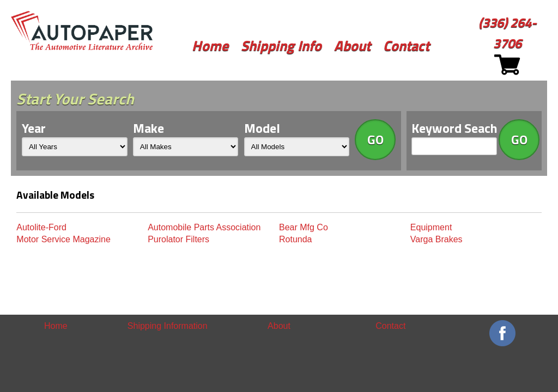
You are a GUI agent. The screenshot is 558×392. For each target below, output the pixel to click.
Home (210, 45)
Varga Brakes (436, 239)
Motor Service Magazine (63, 239)
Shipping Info (281, 45)
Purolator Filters (178, 239)
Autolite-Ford (41, 227)
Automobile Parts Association (204, 227)
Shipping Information (168, 326)
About (352, 45)
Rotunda (296, 239)
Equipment (431, 227)
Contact (406, 45)
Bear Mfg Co (304, 227)
